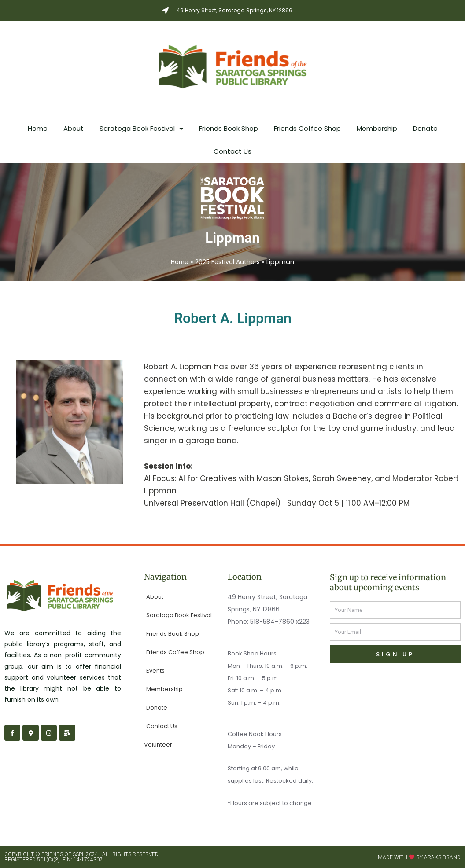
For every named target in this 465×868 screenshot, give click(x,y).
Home (38, 128)
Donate (425, 128)
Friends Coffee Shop (307, 128)
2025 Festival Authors (228, 262)
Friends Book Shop (229, 128)
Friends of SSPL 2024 (70, 854)
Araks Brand (442, 857)
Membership (377, 128)
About (74, 128)
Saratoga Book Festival (141, 129)
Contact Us (232, 151)
